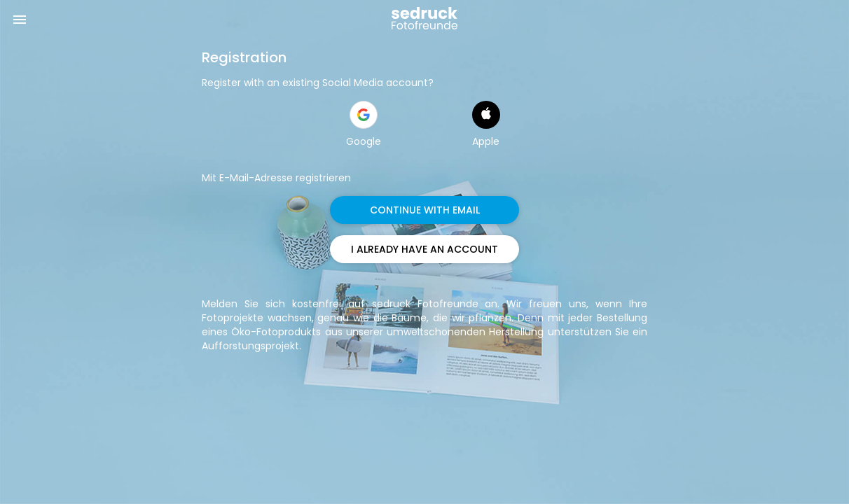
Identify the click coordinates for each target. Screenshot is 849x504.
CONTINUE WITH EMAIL (425, 210)
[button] (364, 115)
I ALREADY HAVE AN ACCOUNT (424, 249)
